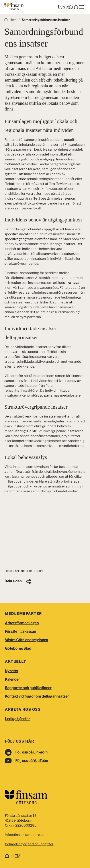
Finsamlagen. (75, 145)
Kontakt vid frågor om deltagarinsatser (37, 696)
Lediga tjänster (17, 719)
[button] (18, 581)
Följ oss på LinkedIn (31, 752)
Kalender (12, 679)
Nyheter (12, 671)
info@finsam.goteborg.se (25, 835)
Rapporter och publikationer (28, 688)
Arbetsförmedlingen (22, 623)
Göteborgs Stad (18, 648)
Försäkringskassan (20, 632)
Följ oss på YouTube (32, 761)
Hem (16, 856)
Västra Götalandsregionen (26, 640)
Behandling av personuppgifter (29, 844)
